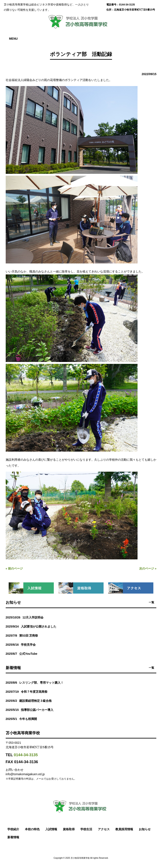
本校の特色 (32, 829)
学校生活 (86, 829)
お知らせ (145, 829)
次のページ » (148, 568)
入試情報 (51, 829)
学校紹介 (13, 829)
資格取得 (69, 829)
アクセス (104, 829)
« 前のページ (14, 568)
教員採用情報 (124, 829)
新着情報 (13, 837)
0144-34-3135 (26, 755)
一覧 (151, 602)
